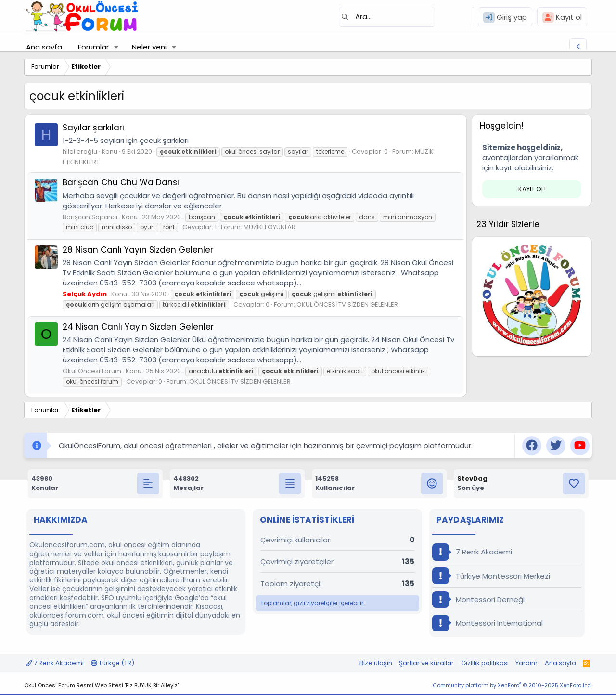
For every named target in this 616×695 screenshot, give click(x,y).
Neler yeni (149, 47)
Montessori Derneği (478, 599)
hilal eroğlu (80, 151)
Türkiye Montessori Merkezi (491, 576)
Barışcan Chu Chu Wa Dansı (121, 182)
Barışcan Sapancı (90, 217)
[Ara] (387, 17)
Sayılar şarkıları (93, 128)
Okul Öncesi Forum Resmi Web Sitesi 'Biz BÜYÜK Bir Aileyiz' (101, 685)
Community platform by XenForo (512, 685)
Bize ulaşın (376, 663)
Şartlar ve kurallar (426, 663)
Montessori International (488, 623)
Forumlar (93, 47)
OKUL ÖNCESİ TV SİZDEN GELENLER (347, 304)
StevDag (472, 479)
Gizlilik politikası (485, 663)
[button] (116, 47)
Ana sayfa (44, 47)
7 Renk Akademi (472, 552)
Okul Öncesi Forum (92, 371)
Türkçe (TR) (113, 663)
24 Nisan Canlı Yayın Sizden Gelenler (138, 327)
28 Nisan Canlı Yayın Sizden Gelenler (138, 250)
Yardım (526, 663)
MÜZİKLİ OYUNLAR (269, 227)
